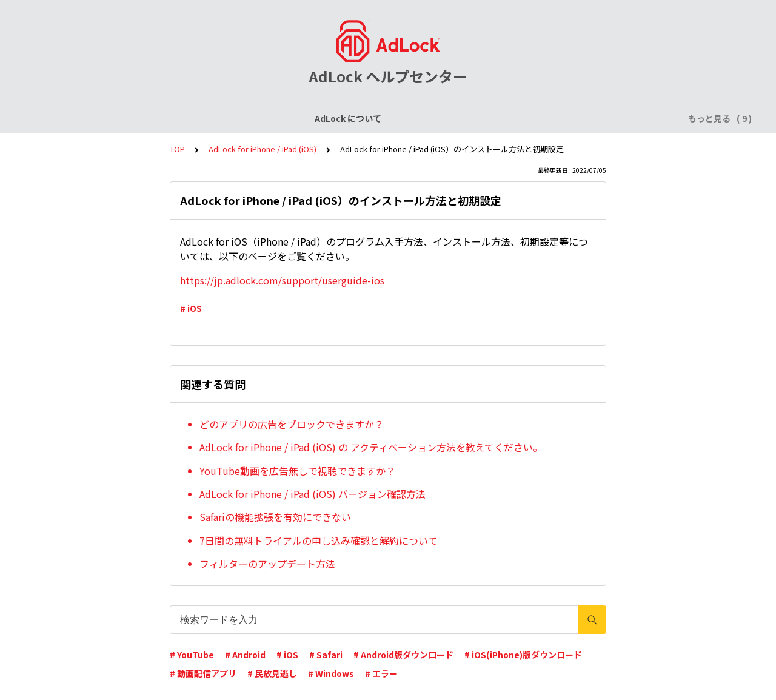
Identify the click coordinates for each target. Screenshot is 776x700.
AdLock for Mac (607, 118)
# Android (245, 655)
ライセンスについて (178, 118)
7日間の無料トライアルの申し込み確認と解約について (319, 540)
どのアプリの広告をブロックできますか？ (292, 424)
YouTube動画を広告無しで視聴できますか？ (297, 471)
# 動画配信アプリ (203, 673)
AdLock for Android (415, 118)
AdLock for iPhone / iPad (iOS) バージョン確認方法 (313, 494)
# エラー (381, 673)
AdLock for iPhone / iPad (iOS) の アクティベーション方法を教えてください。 (371, 447)
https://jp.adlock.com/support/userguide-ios (282, 280)
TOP (177, 149)
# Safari (326, 655)
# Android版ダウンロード (403, 655)
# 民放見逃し (272, 673)
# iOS (191, 308)
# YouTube (192, 655)
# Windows (331, 673)
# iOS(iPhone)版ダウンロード (523, 655)
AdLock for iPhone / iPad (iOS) (295, 118)
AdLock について (89, 118)
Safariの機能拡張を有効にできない (275, 517)
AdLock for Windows (515, 118)
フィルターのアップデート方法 (267, 564)
